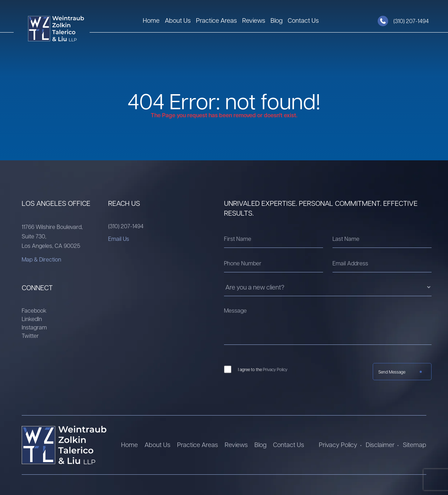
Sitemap (415, 444)
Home (151, 20)
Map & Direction (41, 259)
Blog (276, 20)
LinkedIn (32, 319)
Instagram (34, 327)
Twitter (30, 336)
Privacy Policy (275, 369)
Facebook (34, 310)
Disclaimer (380, 444)
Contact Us (303, 20)
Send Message (392, 372)
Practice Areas (216, 20)
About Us (178, 20)
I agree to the (263, 369)
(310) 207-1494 (126, 226)
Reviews (254, 20)
